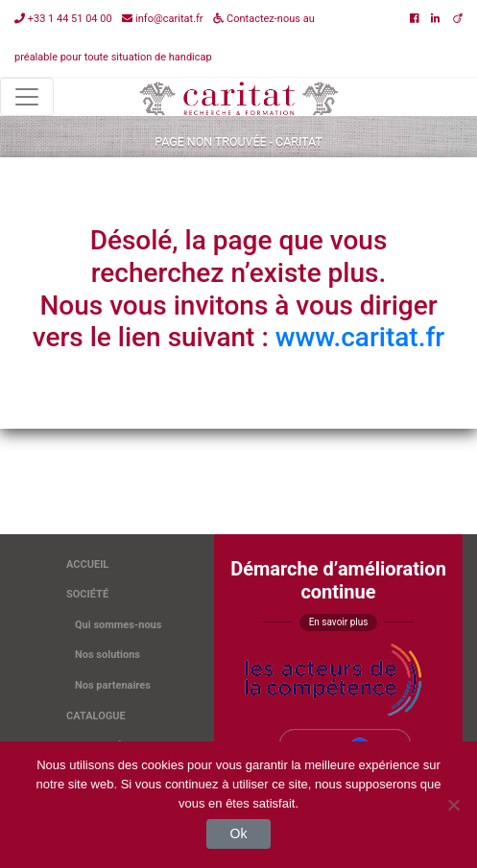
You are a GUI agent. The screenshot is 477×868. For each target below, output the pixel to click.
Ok (239, 833)
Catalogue (96, 716)
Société (87, 594)
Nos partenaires (113, 685)
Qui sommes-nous (118, 625)
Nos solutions (107, 655)
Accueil (87, 564)
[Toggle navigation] (27, 97)
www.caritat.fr (360, 337)
